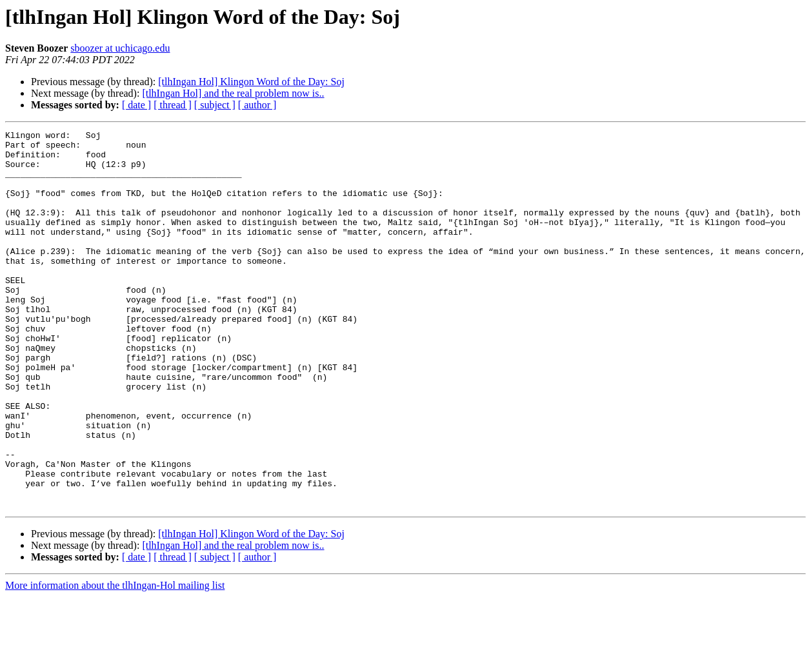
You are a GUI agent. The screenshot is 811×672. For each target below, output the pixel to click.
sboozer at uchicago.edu (120, 48)
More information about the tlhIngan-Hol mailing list (115, 661)
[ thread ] (173, 105)
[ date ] (136, 105)
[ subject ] (215, 105)
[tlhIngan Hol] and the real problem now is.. (233, 93)
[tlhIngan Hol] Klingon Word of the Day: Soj (251, 82)
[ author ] (257, 105)
